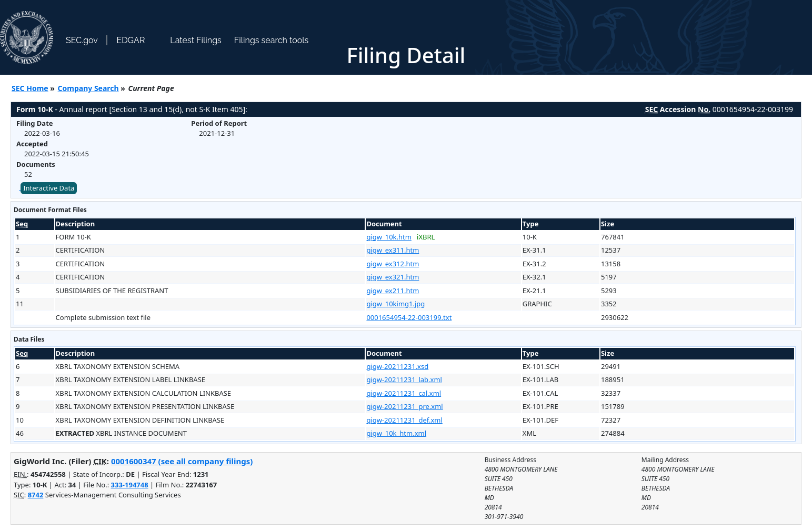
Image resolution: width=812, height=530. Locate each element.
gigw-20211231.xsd (397, 366)
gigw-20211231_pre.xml (404, 406)
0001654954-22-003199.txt (409, 317)
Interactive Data (49, 188)
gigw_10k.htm (389, 237)
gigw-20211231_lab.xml (404, 379)
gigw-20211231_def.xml (404, 420)
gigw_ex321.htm (393, 277)
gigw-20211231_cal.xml (404, 393)
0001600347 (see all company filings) (182, 461)
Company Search (88, 88)
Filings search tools (272, 40)
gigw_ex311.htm (393, 250)
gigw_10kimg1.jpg (395, 304)
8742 (36, 495)
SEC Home (30, 88)
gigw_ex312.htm (393, 264)
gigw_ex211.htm (393, 291)
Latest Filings (196, 40)
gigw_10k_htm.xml (396, 433)
